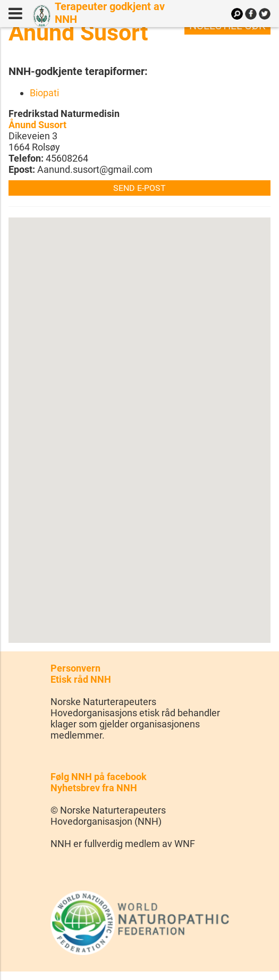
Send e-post (139, 188)
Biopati (44, 93)
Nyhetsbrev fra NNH (94, 788)
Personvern (75, 668)
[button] (140, 420)
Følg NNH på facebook (99, 777)
